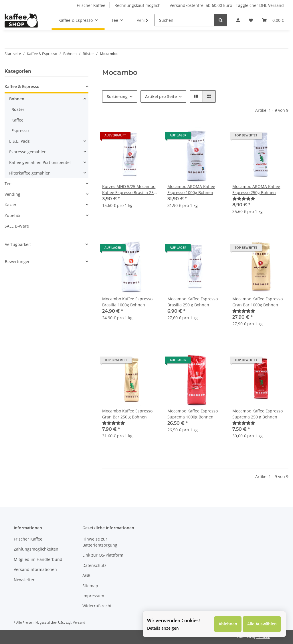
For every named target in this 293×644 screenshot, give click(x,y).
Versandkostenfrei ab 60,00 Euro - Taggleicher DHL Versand (227, 5)
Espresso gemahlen (28, 152)
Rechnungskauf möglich (137, 5)
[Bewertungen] (244, 198)
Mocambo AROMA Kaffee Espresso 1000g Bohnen (191, 189)
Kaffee (17, 120)
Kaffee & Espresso (22, 86)
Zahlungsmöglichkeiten (36, 549)
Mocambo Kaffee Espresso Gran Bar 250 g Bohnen (127, 414)
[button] (238, 20)
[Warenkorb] (273, 20)
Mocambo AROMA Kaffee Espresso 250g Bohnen (256, 189)
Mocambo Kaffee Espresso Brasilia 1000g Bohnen (127, 302)
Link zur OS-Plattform (103, 555)
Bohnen (17, 99)
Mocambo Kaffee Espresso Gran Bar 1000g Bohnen (258, 302)
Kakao (10, 205)
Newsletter (24, 580)
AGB (86, 575)
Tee (8, 184)
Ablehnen (227, 624)
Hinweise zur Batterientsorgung (100, 542)
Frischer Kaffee (91, 5)
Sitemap (90, 586)
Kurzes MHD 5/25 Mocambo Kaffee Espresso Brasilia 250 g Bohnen (129, 190)
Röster (18, 109)
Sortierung (117, 96)
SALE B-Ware (17, 226)
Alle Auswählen (262, 624)
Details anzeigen (163, 628)
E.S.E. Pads (19, 141)
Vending (12, 194)
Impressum (93, 596)
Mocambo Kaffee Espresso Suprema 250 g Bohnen (258, 414)
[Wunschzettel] (251, 20)
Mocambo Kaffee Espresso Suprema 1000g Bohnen (193, 414)
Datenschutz (94, 565)
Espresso (20, 131)
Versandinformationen (35, 569)
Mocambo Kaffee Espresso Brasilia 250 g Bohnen (193, 302)
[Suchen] (184, 20)
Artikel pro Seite (161, 96)
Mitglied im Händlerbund (38, 559)
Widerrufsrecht (97, 606)
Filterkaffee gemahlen (30, 173)
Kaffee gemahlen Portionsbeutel (40, 162)
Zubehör (13, 215)
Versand (79, 622)
